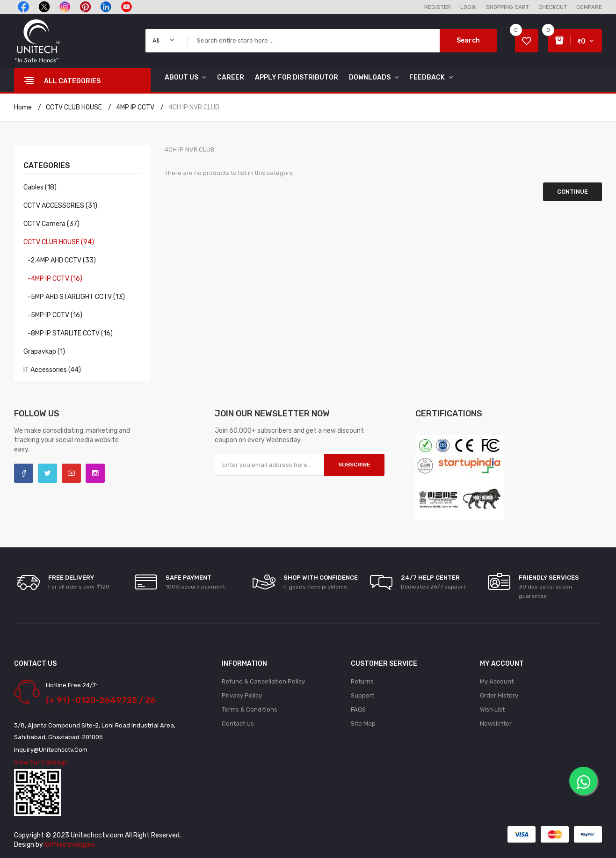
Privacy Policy (242, 695)
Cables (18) (40, 187)
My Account (497, 681)
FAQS (358, 709)
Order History (499, 695)
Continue (573, 192)
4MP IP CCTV (135, 107)
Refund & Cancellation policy (263, 681)
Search (468, 40)
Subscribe (354, 465)
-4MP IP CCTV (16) (53, 279)
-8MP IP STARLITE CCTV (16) (68, 333)
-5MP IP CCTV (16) (53, 315)
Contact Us (238, 723)
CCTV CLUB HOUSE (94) (59, 242)
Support (362, 695)
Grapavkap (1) (44, 352)
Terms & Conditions (250, 709)
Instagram (95, 473)
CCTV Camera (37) (51, 224)
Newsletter (496, 723)
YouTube (71, 473)
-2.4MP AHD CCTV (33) (60, 260)
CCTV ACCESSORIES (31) (60, 206)
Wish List (492, 709)
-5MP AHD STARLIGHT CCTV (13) (74, 297)
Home (23, 107)
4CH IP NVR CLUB (194, 107)
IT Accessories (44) (52, 370)
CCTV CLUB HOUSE (74, 107)
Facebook (24, 473)
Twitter (47, 473)
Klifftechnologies (70, 845)
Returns (362, 681)
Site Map (363, 723)
